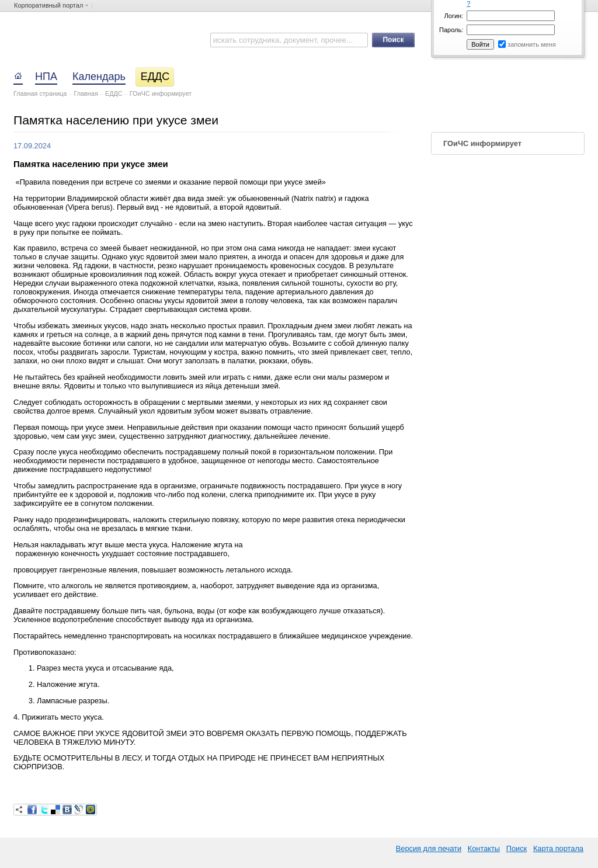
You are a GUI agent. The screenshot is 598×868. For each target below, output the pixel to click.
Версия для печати (429, 848)
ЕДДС (114, 93)
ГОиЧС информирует (161, 93)
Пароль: (451, 30)
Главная (86, 93)
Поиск (517, 848)
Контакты (484, 848)
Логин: (454, 16)
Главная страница (40, 93)
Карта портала (558, 848)
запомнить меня (532, 44)
